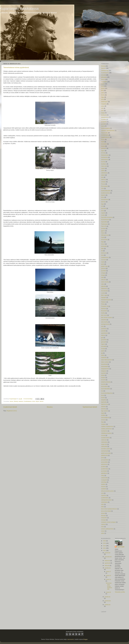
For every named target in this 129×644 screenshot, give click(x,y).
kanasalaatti (104, 366)
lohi (102, 206)
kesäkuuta (107, 597)
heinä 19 (108, 579)
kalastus (21, 401)
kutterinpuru (104, 102)
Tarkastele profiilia (120, 592)
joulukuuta (107, 553)
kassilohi (104, 373)
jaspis (103, 351)
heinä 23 (108, 576)
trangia (103, 275)
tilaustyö (103, 516)
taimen (42, 401)
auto (102, 326)
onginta (103, 213)
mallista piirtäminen (107, 429)
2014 (105, 543)
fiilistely (16, 401)
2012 (105, 548)
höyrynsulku (104, 133)
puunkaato (104, 471)
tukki (102, 277)
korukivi (103, 380)
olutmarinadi (105, 451)
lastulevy (104, 409)
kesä (103, 86)
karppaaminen (105, 369)
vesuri (103, 531)
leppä (103, 413)
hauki (103, 142)
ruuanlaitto (104, 82)
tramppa (103, 520)
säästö (103, 175)
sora (102, 493)
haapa (103, 113)
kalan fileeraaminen (107, 360)
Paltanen (104, 302)
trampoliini (104, 518)
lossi (102, 255)
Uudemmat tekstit (10, 407)
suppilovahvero (105, 137)
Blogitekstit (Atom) (12, 411)
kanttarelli (104, 115)
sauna (103, 126)
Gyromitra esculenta (107, 217)
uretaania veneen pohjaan (108, 522)
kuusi (103, 395)
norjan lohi (104, 444)
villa (102, 108)
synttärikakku (105, 498)
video (103, 284)
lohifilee (103, 415)
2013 (105, 546)
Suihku (103, 313)
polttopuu (104, 148)
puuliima (103, 467)
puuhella (104, 271)
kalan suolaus (105, 362)
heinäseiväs (104, 157)
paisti (103, 264)
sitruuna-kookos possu (107, 491)
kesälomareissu (106, 193)
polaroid (103, 268)
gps (102, 338)
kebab (103, 375)
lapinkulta (104, 402)
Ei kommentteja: (28, 399)
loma (103, 211)
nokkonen (104, 440)
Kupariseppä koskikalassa (19, 9)
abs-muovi (104, 315)
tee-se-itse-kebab (106, 511)
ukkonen (104, 280)
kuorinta (103, 384)
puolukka (104, 124)
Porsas (103, 184)
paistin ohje (104, 266)
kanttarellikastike (106, 191)
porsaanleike (105, 460)
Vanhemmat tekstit (90, 407)
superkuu (104, 495)
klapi (102, 242)
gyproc (103, 231)
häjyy (103, 97)
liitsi (102, 90)
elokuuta (107, 566)
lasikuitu (103, 406)
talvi (102, 177)
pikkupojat (104, 77)
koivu (103, 197)
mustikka (104, 119)
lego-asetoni (105, 411)
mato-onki (104, 166)
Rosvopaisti (104, 186)
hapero (103, 344)
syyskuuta (108, 563)
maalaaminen (105, 257)
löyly (102, 422)
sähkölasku (104, 173)
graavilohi (104, 340)
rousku (103, 215)
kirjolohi (103, 195)
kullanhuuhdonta (106, 382)
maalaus (104, 424)
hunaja (103, 349)
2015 (105, 541)
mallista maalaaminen (107, 426)
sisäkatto (104, 489)
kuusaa (103, 162)
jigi (102, 353)
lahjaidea (104, 400)
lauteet (103, 146)
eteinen (103, 335)
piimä (103, 458)
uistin (103, 93)
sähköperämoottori (106, 500)
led (102, 251)
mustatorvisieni (105, 438)
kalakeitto (104, 358)
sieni (102, 111)
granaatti (104, 342)
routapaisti (104, 480)
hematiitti (104, 346)
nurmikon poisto (106, 449)
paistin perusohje (106, 453)
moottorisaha (105, 135)
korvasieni (104, 144)
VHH (103, 188)
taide (103, 507)
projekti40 (104, 122)
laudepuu (104, 164)
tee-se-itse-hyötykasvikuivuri (109, 509)
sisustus (103, 487)
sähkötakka (104, 502)
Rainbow (104, 309)
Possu (103, 139)
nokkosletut (104, 442)
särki (103, 504)
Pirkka (103, 304)
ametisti (103, 228)
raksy (103, 475)
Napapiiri (104, 297)
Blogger (85, 639)
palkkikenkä (104, 455)
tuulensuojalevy (105, 128)
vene (103, 527)
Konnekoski (104, 291)
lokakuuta (107, 561)
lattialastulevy (105, 117)
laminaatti (104, 246)
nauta (103, 262)
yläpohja (103, 286)
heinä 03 (108, 592)
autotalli (103, 331)
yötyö (103, 533)
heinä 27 (108, 572)
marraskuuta (108, 557)
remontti (103, 75)
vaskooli (103, 524)
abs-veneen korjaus (107, 317)
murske (103, 435)
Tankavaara (104, 224)
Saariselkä (104, 222)
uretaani (103, 182)
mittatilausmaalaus (106, 433)
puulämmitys (105, 469)
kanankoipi (104, 364)
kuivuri (103, 244)
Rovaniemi (104, 311)
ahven (12, 401)
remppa (103, 273)
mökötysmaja (105, 70)
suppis (103, 168)
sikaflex (103, 484)
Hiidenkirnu (104, 289)
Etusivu (50, 407)
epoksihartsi (104, 333)
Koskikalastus (28, 401)
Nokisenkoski (105, 155)
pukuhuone (104, 464)
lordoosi (103, 420)
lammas (103, 202)
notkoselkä (104, 446)
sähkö (103, 171)
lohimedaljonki (105, 418)
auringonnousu (105, 324)
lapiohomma (105, 404)
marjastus (104, 104)
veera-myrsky (105, 282)
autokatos (104, 329)
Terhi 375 (104, 226)
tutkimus (103, 180)
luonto (103, 84)
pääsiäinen (104, 473)
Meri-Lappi (104, 295)
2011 (105, 551)
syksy (103, 106)
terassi (103, 513)
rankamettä (104, 478)
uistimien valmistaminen (108, 131)
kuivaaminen (105, 200)
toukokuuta (108, 601)
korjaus (103, 377)
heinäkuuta (108, 568)
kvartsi (103, 398)
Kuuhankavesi (105, 220)
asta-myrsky (105, 322)
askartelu (104, 320)
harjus (103, 233)
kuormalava (104, 386)
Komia (103, 95)
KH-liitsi (103, 153)
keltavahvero (105, 160)
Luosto (103, 293)
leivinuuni (104, 253)
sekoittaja (104, 482)
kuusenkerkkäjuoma (107, 393)
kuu (102, 391)
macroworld (70, 639)
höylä (103, 237)
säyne (37, 401)
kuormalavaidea (106, 389)
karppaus (104, 371)
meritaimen (104, 431)
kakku (103, 355)
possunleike (104, 462)
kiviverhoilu (104, 240)
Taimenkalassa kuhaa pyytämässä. (16, 67)
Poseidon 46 (105, 306)
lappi (103, 204)
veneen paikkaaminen (107, 529)
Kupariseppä (121, 547)
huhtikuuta (107, 605)
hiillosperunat (105, 235)
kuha (34, 401)
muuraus (104, 260)
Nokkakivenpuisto (106, 300)
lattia (103, 248)
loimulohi (104, 208)
